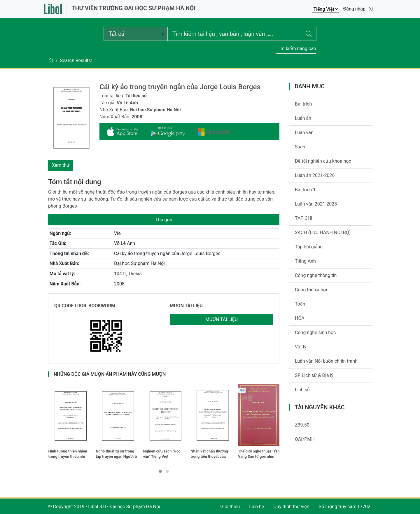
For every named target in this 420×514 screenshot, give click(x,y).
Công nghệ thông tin (316, 275)
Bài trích (303, 104)
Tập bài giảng (309, 247)
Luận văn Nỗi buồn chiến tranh (326, 361)
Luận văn (304, 133)
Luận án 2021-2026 (315, 175)
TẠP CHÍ (304, 218)
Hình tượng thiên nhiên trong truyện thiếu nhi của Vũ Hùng (68, 454)
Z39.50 (302, 425)
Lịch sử (302, 390)
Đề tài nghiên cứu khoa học (323, 161)
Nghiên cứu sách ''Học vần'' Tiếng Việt (162, 454)
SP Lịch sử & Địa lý (314, 375)
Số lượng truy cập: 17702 (345, 507)
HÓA (300, 318)
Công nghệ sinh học (315, 333)
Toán (300, 304)
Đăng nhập (358, 9)
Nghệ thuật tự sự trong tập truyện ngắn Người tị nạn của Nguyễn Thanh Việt (116, 454)
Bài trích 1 (305, 190)
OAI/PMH (305, 439)
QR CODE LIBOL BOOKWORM (85, 306)
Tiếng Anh (305, 261)
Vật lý (301, 347)
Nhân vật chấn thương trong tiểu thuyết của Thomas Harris (209, 454)
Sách (300, 147)
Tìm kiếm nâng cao (296, 49)
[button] (160, 471)
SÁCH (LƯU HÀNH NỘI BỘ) (323, 233)
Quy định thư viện (291, 507)
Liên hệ (257, 507)
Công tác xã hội (311, 290)
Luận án (303, 118)
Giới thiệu (230, 507)
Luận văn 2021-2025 (316, 204)
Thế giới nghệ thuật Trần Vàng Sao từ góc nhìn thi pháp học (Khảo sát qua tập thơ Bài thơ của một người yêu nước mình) (259, 454)
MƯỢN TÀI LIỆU (186, 306)
